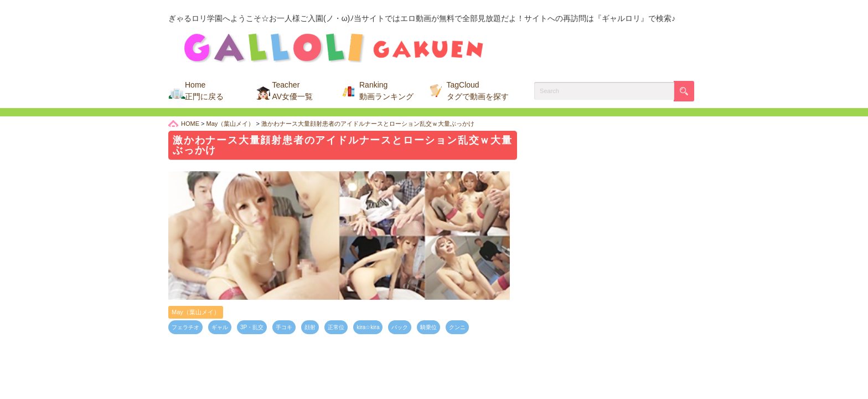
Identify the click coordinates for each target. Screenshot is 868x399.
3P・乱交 (252, 327)
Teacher (293, 91)
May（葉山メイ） (196, 312)
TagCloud (478, 91)
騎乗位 (428, 327)
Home (204, 91)
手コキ (284, 327)
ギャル (220, 327)
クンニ (457, 327)
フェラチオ (185, 327)
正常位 (336, 327)
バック (400, 327)
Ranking (386, 91)
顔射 (310, 327)
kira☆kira (368, 327)
